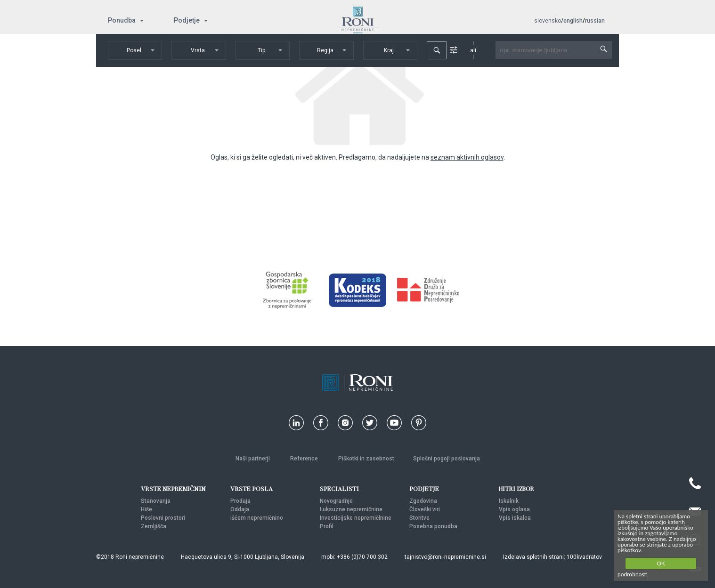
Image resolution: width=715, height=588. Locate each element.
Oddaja (240, 509)
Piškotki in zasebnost (366, 459)
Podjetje (187, 20)
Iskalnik (509, 501)
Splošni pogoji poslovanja (447, 459)
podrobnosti (633, 574)
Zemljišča (154, 526)
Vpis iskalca (515, 518)
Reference (305, 459)
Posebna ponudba (433, 526)
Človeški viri (425, 509)
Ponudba (122, 20)
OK (661, 563)
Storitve (419, 518)
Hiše (146, 509)
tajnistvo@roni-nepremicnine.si (445, 557)
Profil (327, 526)
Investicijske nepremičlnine (356, 518)
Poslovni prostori (163, 518)
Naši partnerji (253, 459)
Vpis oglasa (514, 509)
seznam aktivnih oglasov (467, 157)
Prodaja (240, 501)
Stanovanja (156, 501)
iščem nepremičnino (257, 518)
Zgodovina (423, 501)
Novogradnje (336, 501)
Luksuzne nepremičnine (351, 509)
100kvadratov (584, 557)
